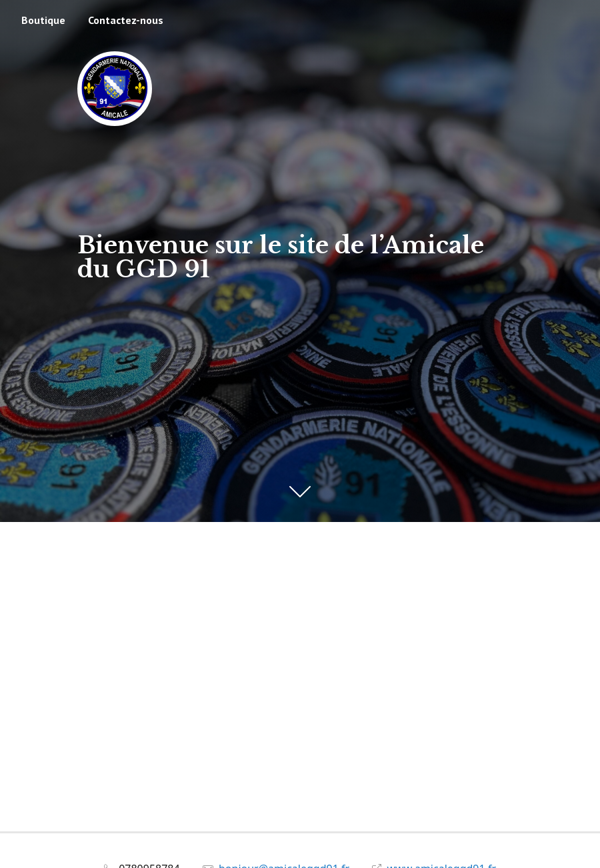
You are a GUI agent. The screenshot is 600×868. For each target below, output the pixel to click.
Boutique (43, 20)
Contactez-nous (126, 20)
